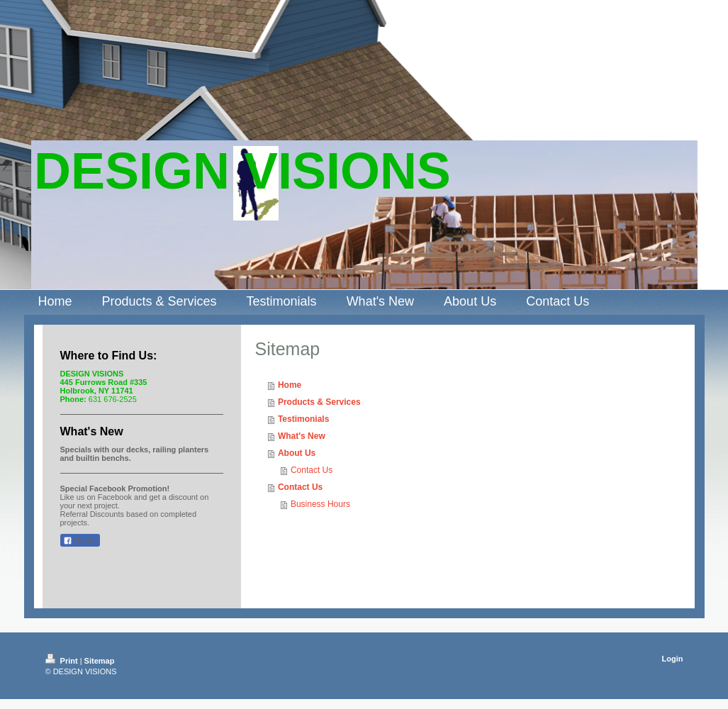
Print (63, 661)
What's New (302, 436)
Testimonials (303, 419)
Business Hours (320, 504)
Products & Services (319, 402)
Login (673, 659)
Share (80, 541)
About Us (297, 453)
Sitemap (100, 661)
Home (290, 385)
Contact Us (312, 470)
